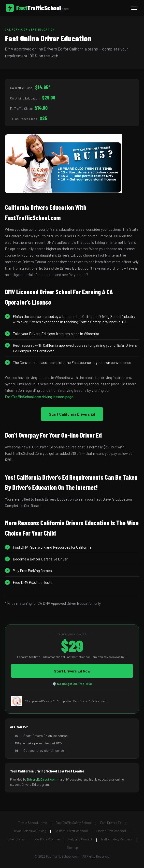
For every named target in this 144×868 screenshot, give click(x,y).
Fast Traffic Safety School (74, 823)
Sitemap (72, 848)
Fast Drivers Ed (111, 823)
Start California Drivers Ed (72, 414)
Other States (16, 839)
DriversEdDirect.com (42, 779)
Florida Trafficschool (111, 831)
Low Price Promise (47, 839)
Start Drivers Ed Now (72, 671)
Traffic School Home (32, 823)
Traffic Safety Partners (116, 839)
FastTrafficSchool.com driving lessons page (39, 397)
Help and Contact (80, 839)
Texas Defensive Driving (30, 831)
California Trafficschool (71, 831)
